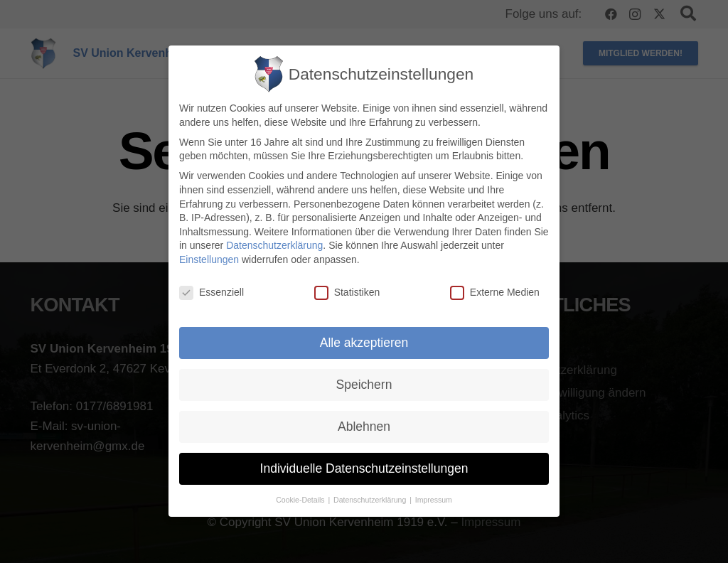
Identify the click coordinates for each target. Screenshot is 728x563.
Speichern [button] (364, 385)
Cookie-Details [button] (301, 500)
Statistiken (347, 293)
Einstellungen (209, 259)
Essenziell (212, 293)
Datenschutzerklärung (274, 246)
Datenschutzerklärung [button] (371, 500)
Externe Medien (495, 293)
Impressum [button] (434, 500)
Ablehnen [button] (364, 427)
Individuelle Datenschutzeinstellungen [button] (364, 468)
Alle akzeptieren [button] (364, 343)
